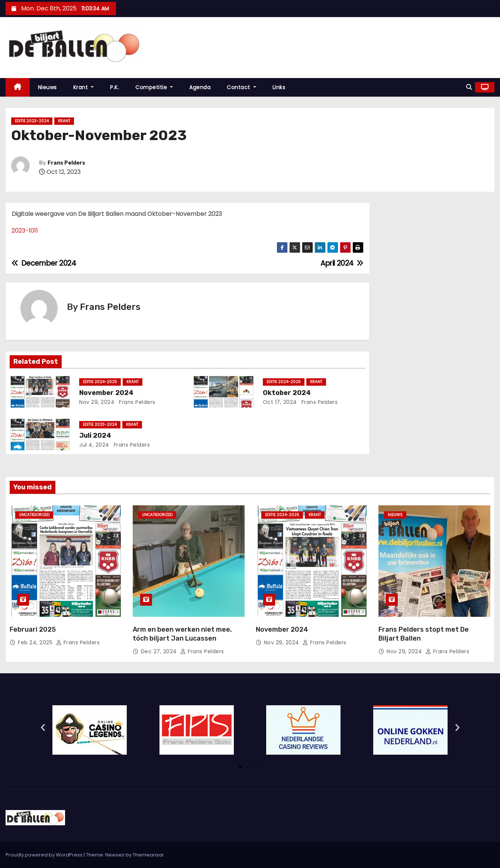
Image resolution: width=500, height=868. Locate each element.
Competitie (154, 87)
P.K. (114, 87)
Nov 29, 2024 (97, 402)
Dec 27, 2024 (160, 651)
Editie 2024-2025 (100, 382)
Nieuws (47, 87)
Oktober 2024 (287, 393)
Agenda (200, 87)
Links (279, 87)
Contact (241, 87)
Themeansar (148, 855)
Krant (84, 87)
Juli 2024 (95, 435)
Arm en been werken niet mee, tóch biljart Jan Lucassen (182, 634)
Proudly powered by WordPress (45, 855)
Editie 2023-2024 (32, 121)
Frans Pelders (66, 163)
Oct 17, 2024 (280, 402)
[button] (469, 87)
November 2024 (106, 393)
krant (64, 121)
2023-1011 (25, 231)
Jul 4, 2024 (94, 445)
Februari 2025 (33, 629)
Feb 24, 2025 (36, 642)
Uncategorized (34, 515)
